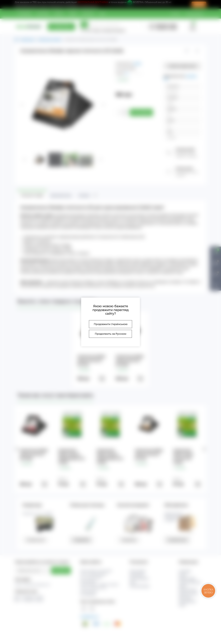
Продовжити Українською (111, 324)
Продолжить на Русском (110, 334)
